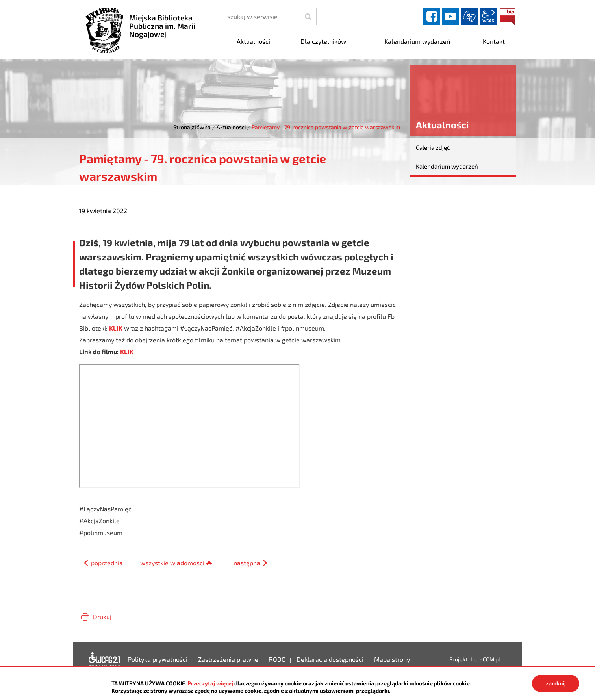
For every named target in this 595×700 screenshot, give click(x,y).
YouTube (450, 17)
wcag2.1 (488, 17)
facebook (432, 17)
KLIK (116, 328)
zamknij (556, 683)
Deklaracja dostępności (104, 659)
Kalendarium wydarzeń (447, 166)
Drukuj (102, 617)
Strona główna (192, 127)
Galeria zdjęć (433, 147)
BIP (507, 17)
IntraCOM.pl (485, 659)
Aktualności (231, 127)
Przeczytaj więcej (210, 683)
